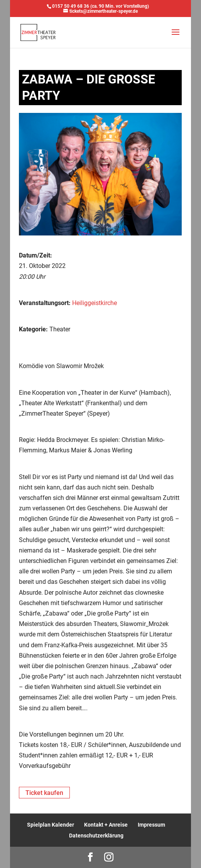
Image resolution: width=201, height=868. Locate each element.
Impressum (151, 825)
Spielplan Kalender (51, 825)
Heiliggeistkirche (95, 303)
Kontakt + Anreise (106, 825)
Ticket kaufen (44, 793)
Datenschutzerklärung (96, 836)
